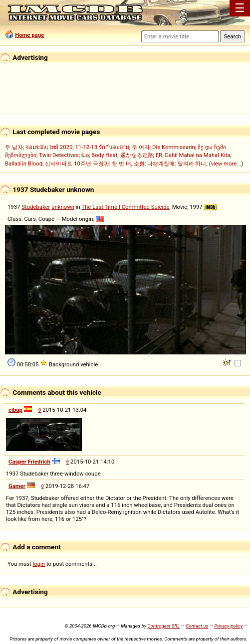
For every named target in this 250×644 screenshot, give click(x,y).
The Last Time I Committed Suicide (125, 207)
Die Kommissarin (174, 147)
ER (159, 155)
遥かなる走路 (137, 155)
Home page (29, 35)
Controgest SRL (163, 626)
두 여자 (141, 147)
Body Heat (104, 155)
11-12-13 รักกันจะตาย (102, 147)
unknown (63, 207)
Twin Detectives (59, 155)
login (39, 564)
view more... (226, 163)
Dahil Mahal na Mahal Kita (197, 155)
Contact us (197, 626)
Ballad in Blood (24, 163)
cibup (15, 410)
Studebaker (36, 207)
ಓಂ (85, 155)
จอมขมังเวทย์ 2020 (49, 147)
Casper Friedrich (29, 462)
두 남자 (14, 147)
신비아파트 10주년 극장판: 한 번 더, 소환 (95, 163)
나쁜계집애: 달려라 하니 (177, 163)
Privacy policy (228, 626)
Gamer (17, 486)
